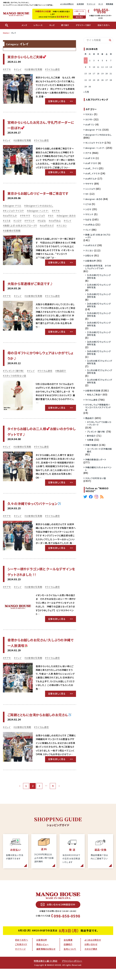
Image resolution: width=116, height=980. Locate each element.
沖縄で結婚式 (92, 445)
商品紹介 (61, 371)
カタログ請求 (91, 949)
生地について (70, 949)
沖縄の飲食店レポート (96, 459)
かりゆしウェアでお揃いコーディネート (99, 423)
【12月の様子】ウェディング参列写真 (100, 381)
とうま (8, 221)
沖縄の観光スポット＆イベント (98, 469)
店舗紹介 (68, 944)
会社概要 (68, 940)
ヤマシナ (30, 221)
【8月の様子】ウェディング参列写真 (99, 343)
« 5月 (86, 92)
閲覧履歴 (110, 4)
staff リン (90, 125)
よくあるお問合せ (67, 4)
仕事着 (90, 440)
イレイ (19, 69)
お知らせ (89, 256)
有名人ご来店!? (94, 395)
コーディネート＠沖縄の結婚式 (99, 450)
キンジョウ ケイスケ (14, 211)
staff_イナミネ (93, 173)
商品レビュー (43, 944)
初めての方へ (21, 940)
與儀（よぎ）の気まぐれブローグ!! (21, 226)
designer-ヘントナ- (39, 211)
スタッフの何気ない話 (15, 376)
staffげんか (11, 216)
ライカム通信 (53, 69)
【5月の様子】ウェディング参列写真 (99, 315)
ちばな (42, 221)
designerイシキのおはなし (39, 206)
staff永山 (55, 221)
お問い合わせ (91, 944)
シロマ (18, 221)
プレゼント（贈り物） (14, 371)
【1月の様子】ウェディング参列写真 (99, 276)
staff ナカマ (91, 163)
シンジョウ (40, 216)
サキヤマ (26, 216)
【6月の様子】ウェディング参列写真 (99, 324)
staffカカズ (48, 226)
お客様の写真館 (34, 69)
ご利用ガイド (21, 944)
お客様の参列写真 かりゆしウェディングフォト (98, 267)
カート (101, 4)
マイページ (91, 4)
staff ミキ (90, 158)
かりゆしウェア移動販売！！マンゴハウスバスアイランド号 (98, 407)
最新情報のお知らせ (46, 949)
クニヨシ (62, 226)
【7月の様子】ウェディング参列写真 (99, 334)
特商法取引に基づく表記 (46, 961)
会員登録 (80, 4)
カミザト (89, 119)
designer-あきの (67, 216)
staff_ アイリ (92, 168)
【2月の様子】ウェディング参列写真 (99, 286)
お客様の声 (91, 261)
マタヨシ (89, 114)
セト (52, 216)
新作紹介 (91, 436)
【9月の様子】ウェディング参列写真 (99, 353)
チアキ (8, 69)
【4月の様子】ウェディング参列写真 (99, 305)
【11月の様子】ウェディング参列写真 (100, 372)
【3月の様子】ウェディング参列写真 (99, 296)
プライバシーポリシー (72, 961)
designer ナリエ (13, 206)
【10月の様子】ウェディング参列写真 (100, 362)
